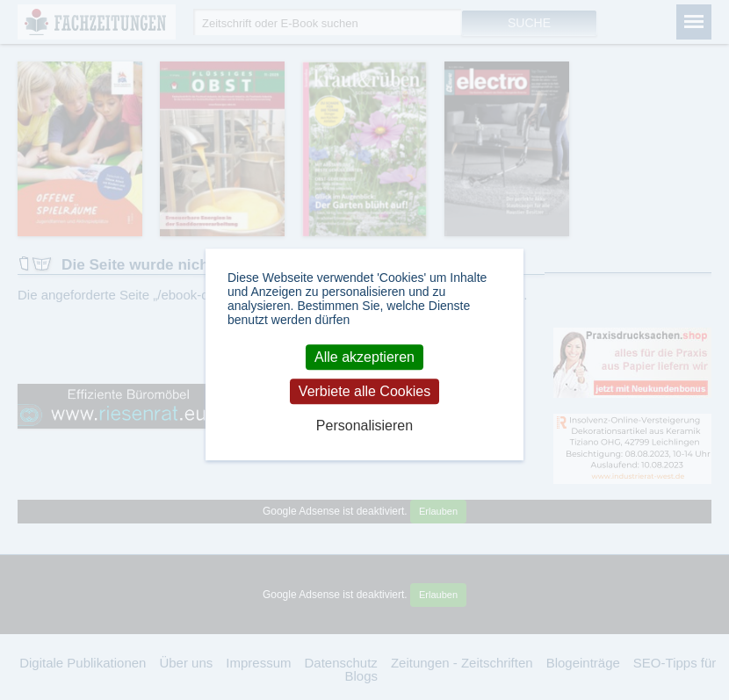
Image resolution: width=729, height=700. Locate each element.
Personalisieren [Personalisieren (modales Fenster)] (364, 426)
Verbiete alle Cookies (364, 391)
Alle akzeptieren (364, 357)
